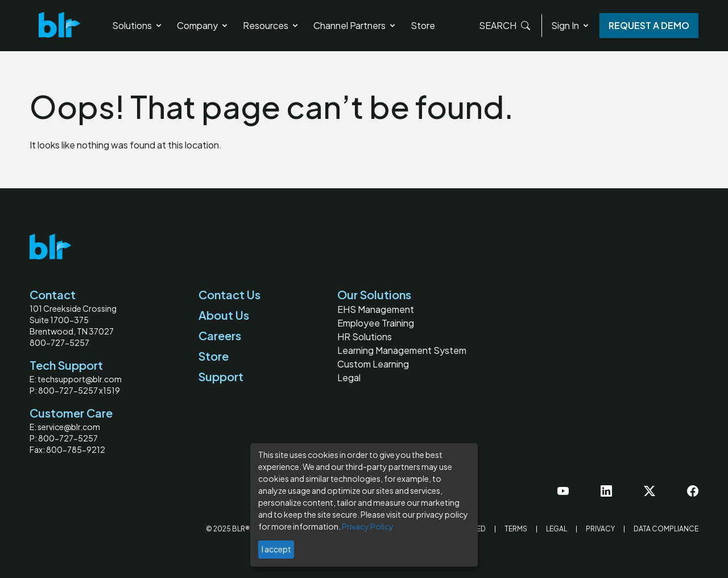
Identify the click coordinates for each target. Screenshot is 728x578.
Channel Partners (355, 25)
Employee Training (376, 323)
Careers (220, 335)
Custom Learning (373, 364)
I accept (276, 549)
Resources (271, 25)
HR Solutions (365, 337)
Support (221, 376)
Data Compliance (666, 529)
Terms (516, 529)
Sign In (571, 25)
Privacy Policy (368, 526)
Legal (349, 377)
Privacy (600, 529)
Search (504, 26)
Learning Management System (402, 350)
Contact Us (229, 294)
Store (423, 25)
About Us (224, 315)
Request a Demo (649, 25)
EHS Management (376, 309)
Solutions (138, 25)
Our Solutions (374, 294)
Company (203, 25)
